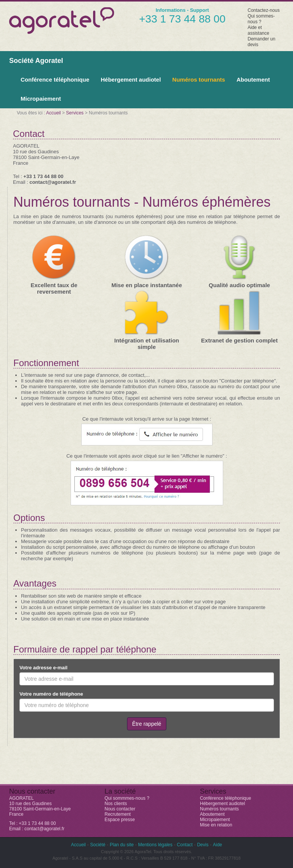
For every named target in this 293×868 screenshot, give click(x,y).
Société (98, 845)
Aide (217, 845)
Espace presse (120, 820)
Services (75, 113)
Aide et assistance (258, 30)
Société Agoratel (36, 61)
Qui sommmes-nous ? (127, 798)
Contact (185, 845)
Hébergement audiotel (131, 80)
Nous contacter (120, 809)
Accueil (54, 113)
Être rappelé (146, 724)
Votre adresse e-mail (43, 668)
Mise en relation (216, 825)
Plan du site (122, 845)
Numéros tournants (199, 80)
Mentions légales (155, 845)
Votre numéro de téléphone (51, 694)
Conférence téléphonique (55, 80)
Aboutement (253, 80)
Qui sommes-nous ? (261, 19)
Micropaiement (41, 99)
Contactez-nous (264, 10)
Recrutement (118, 814)
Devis (203, 845)
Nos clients (116, 804)
